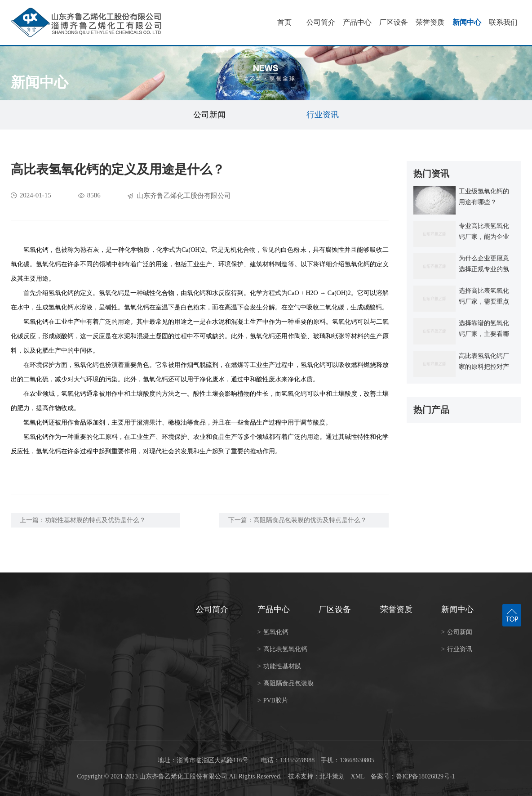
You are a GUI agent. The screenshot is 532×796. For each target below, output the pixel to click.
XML (358, 776)
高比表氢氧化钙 (282, 649)
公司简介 (321, 22)
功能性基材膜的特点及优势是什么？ (95, 520)
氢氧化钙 (273, 632)
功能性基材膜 (279, 666)
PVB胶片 (273, 700)
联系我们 (503, 22)
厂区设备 (394, 22)
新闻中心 (467, 22)
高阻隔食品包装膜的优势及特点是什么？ (310, 520)
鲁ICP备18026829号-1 (425, 776)
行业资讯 (323, 115)
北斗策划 (332, 776)
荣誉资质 (430, 22)
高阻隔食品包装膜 (286, 683)
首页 (284, 22)
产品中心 (357, 22)
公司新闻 (209, 115)
